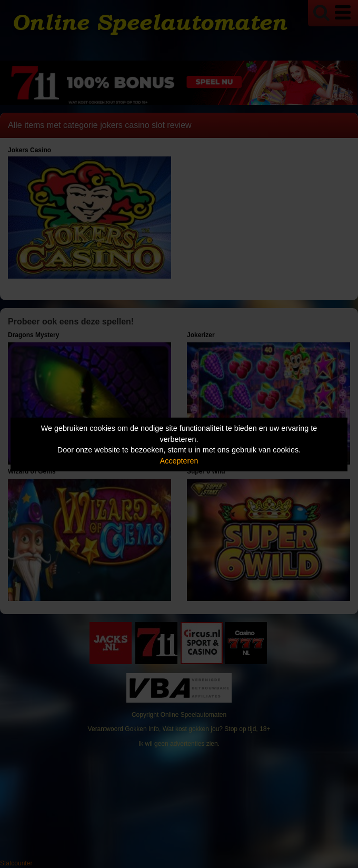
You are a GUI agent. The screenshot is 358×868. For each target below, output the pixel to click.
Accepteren (179, 461)
